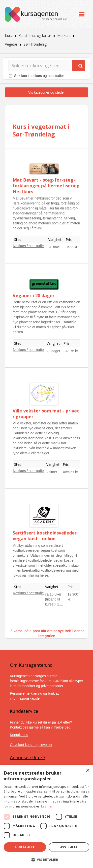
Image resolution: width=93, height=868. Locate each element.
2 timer (52, 472)
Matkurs (64, 35)
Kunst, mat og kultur (35, 35)
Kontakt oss (19, 735)
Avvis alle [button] (69, 847)
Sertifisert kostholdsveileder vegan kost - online (45, 536)
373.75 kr (71, 351)
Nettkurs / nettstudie (28, 246)
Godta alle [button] (25, 847)
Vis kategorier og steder (47, 92)
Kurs (9, 35)
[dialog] (46, 817)
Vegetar (11, 44)
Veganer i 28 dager (34, 295)
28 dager (53, 351)
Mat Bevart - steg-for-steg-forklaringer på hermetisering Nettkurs (46, 186)
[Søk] (39, 66)
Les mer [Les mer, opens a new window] (47, 806)
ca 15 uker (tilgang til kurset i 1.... (54, 599)
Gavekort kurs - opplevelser (31, 745)
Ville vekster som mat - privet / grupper (46, 414)
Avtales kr (70, 472)
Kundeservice (24, 711)
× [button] (87, 770)
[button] (46, 860)
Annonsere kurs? (28, 757)
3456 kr (72, 247)
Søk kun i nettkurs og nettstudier (39, 76)
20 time (54, 247)
